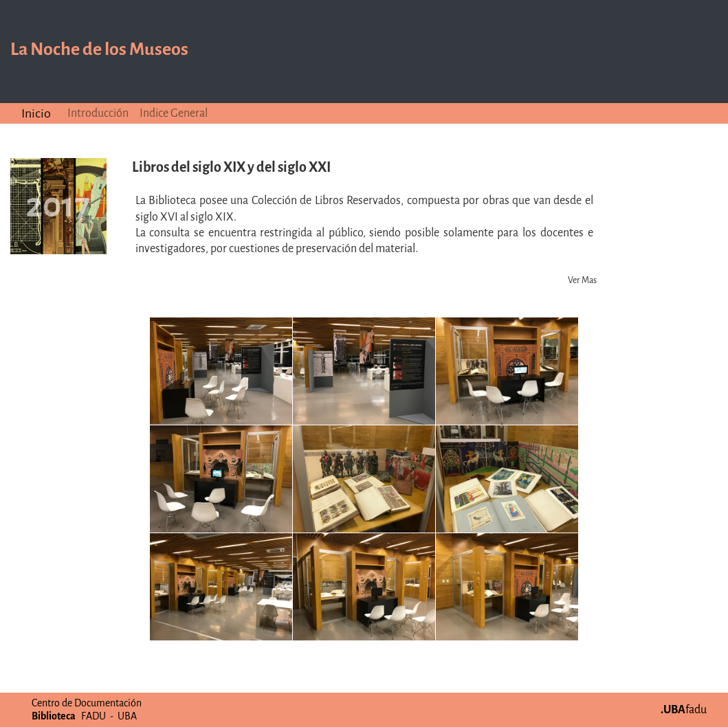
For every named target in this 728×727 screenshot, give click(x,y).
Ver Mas (582, 280)
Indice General (174, 113)
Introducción (98, 113)
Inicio (36, 113)
